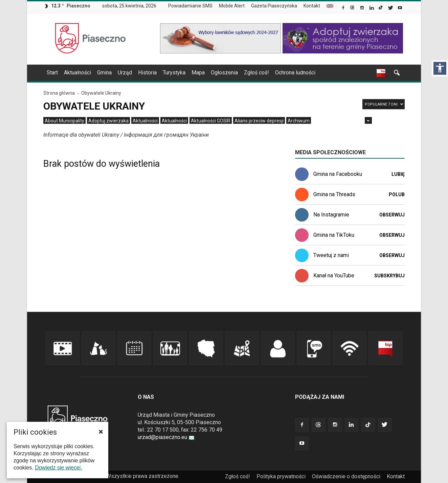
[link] (344, 8)
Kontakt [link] (312, 6)
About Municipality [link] (330, 6)
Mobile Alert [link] (232, 6)
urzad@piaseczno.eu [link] (166, 437)
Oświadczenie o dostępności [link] (346, 476)
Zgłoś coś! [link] (256, 73)
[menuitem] (193, 6)
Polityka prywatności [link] (281, 476)
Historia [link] (147, 73)
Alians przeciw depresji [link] (259, 121)
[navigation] (216, 73)
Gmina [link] (104, 73)
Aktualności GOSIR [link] (211, 121)
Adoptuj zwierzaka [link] (108, 121)
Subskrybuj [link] (389, 276)
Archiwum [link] (299, 121)
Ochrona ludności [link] (295, 73)
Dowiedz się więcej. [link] (59, 468)
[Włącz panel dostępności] (440, 68)
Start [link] (52, 73)
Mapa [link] (198, 73)
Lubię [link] (398, 174)
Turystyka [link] (174, 73)
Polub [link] (397, 194)
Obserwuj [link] (392, 215)
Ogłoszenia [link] (224, 73)
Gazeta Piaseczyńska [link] (274, 6)
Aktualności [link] (77, 73)
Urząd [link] (125, 73)
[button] (101, 432)
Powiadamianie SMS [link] (190, 6)
